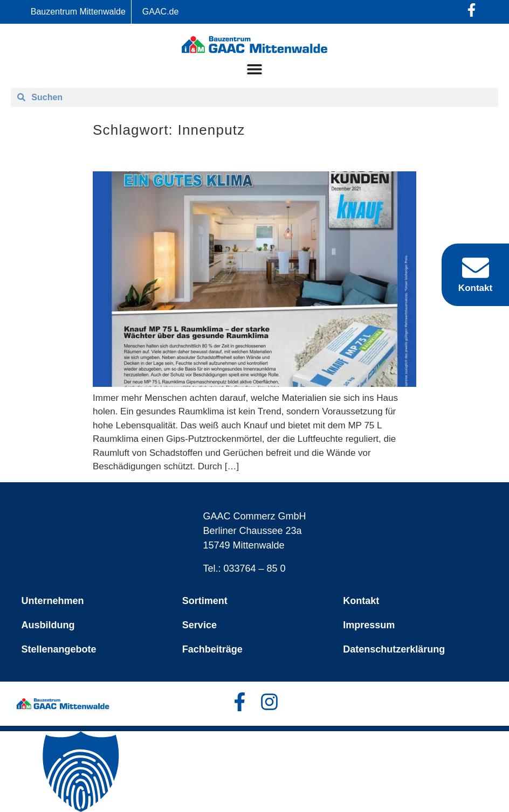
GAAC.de (161, 12)
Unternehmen (53, 601)
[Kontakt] (476, 268)
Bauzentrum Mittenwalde (78, 12)
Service (200, 625)
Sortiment (205, 601)
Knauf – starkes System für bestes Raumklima (239, 154)
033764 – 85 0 (255, 568)
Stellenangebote (59, 649)
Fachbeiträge (212, 649)
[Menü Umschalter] (254, 69)
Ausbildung (48, 625)
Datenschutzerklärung (394, 649)
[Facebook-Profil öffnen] (472, 10)
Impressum (369, 625)
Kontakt (361, 601)
